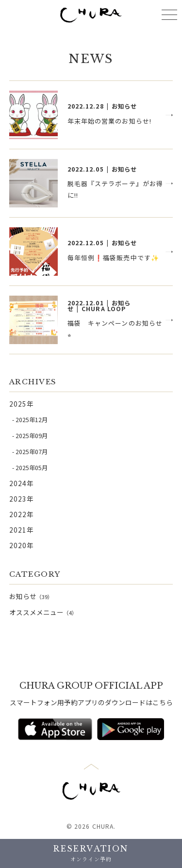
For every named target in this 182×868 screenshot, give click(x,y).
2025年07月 (32, 452)
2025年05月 (32, 468)
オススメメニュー (43, 612)
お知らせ (31, 596)
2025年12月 (32, 420)
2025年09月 (32, 436)
